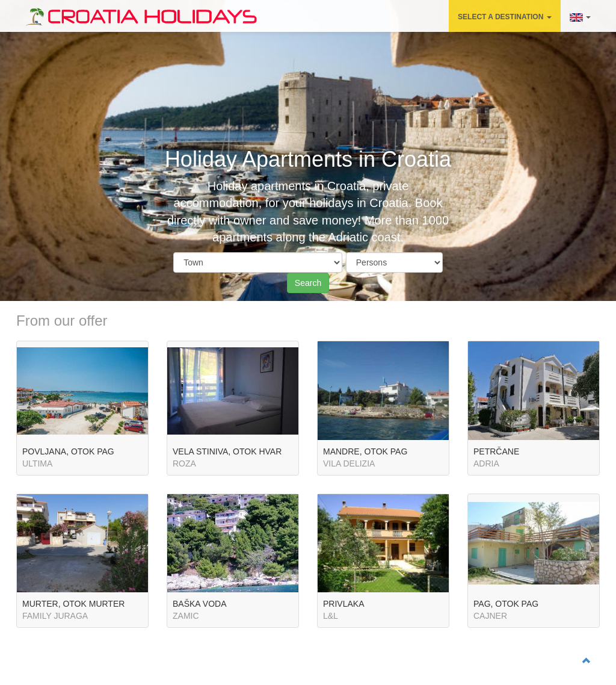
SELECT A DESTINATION (505, 17)
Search (308, 283)
